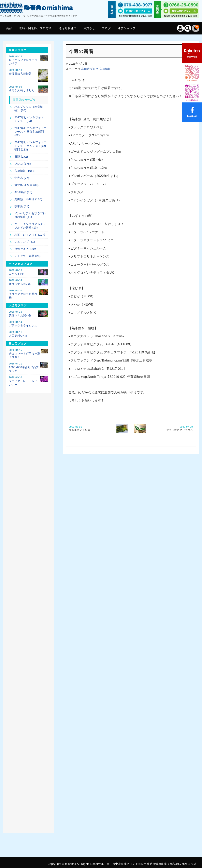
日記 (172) (21, 157)
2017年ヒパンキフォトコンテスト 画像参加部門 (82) (31, 132)
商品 (9, 28)
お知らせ (89, 28)
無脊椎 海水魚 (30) (27, 185)
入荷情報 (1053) (25, 171)
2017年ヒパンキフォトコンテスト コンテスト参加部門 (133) (31, 146)
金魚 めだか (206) (26, 249)
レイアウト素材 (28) (28, 256)
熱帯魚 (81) (22, 206)
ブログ (106, 28)
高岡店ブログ (90, 69)
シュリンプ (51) (25, 242)
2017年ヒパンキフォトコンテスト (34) (31, 119)
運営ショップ (127, 28)
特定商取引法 (67, 28)
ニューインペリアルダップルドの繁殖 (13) (30, 226)
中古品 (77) (22, 178)
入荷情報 (105, 69)
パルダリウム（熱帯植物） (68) (29, 109)
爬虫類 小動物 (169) (28, 199)
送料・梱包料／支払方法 (35, 28)
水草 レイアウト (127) (30, 235)
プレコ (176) (23, 164)
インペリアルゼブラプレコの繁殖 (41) (30, 215)
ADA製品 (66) (23, 192)
